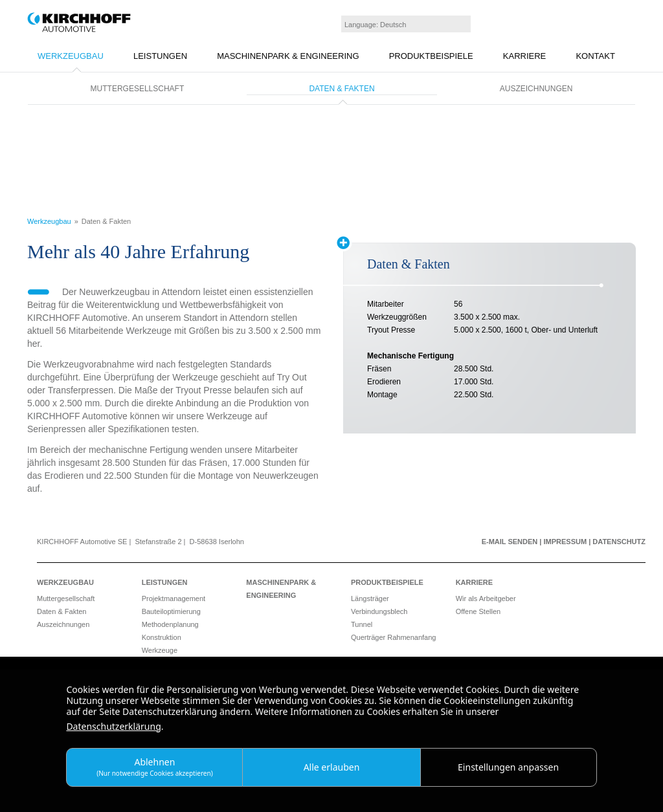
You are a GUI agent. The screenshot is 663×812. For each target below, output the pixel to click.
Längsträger (370, 598)
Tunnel (362, 624)
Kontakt (595, 56)
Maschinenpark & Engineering (288, 56)
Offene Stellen (478, 611)
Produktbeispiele (431, 56)
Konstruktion (162, 637)
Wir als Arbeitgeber (486, 598)
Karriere (524, 56)
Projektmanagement (174, 598)
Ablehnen (155, 766)
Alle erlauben (332, 767)
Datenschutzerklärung (113, 726)
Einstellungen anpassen (508, 767)
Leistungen (160, 56)
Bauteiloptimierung (171, 611)
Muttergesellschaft (138, 89)
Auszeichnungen (536, 89)
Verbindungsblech (379, 611)
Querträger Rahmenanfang (393, 637)
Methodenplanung (170, 624)
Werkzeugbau (71, 56)
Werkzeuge (160, 650)
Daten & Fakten (342, 89)
